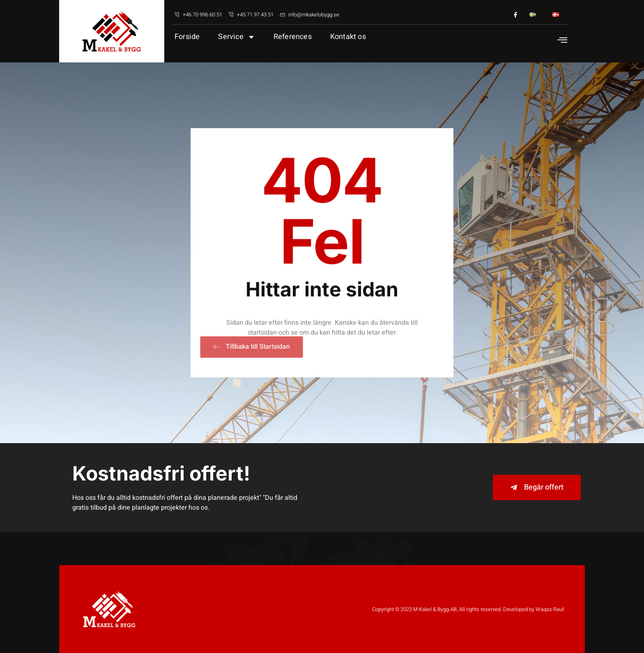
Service (236, 37)
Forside (187, 37)
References (293, 37)
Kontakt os (348, 37)
